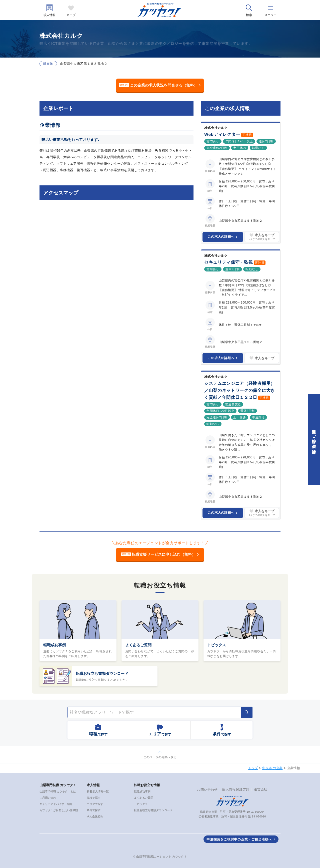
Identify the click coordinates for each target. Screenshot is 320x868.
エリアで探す (95, 804)
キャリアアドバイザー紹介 (56, 804)
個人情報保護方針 (236, 789)
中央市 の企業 (272, 768)
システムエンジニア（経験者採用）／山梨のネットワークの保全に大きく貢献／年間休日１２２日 (240, 390)
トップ (253, 768)
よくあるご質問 (138, 645)
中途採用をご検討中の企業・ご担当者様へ (239, 839)
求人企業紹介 (95, 816)
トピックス (217, 645)
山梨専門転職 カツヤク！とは (58, 791)
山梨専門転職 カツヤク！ (58, 785)
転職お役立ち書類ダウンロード (102, 673)
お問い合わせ (207, 790)
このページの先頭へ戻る (160, 757)
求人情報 (49, 15)
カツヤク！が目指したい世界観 (59, 810)
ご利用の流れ (48, 798)
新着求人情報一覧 (98, 791)
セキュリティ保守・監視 (228, 262)
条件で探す (94, 810)
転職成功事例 (54, 645)
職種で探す (94, 798)
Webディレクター (222, 134)
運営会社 (261, 789)
